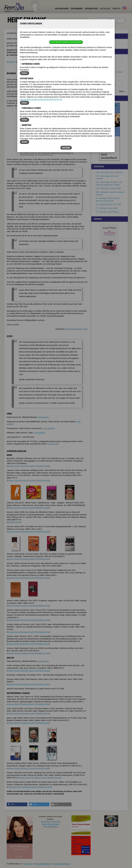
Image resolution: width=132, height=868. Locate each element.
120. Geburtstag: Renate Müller (109, 188)
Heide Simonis (25, 33)
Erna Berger (101, 88)
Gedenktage (91, 8)
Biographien (62, 8)
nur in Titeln (114, 21)
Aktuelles (105, 8)
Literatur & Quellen (38, 62)
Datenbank (77, 8)
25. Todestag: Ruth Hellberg (107, 212)
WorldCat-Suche (43, 466)
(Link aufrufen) (43, 417)
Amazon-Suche (14, 466)
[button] (80, 78)
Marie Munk (101, 78)
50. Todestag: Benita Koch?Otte (109, 204)
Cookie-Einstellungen (62, 864)
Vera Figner (101, 65)
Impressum (28, 864)
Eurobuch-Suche (28, 466)
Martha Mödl (101, 57)
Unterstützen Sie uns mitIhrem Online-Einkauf (51, 824)
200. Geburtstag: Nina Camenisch (110, 172)
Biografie (10, 62)
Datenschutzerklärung (43, 864)
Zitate (18, 62)
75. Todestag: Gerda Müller (107, 208)
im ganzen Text (115, 19)
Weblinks (25, 62)
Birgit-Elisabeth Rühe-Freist (77, 329)
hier (51, 155)
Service (116, 8)
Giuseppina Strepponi (105, 61)
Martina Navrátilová (104, 68)
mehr (121, 91)
